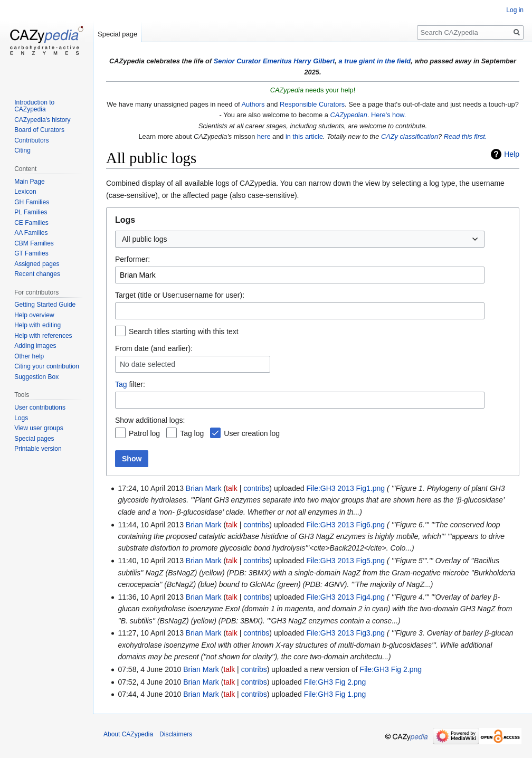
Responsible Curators (312, 104)
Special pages (34, 439)
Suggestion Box (36, 377)
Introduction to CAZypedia (34, 106)
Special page (117, 34)
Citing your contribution (47, 366)
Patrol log (144, 433)
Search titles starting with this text (184, 331)
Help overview (34, 315)
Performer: (132, 259)
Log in (515, 10)
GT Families (31, 253)
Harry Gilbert (314, 61)
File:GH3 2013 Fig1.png (345, 488)
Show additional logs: (150, 420)
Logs (21, 418)
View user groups (39, 428)
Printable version (38, 449)
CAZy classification (410, 136)
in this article (304, 136)
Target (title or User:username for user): (180, 295)
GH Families (32, 202)
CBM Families (34, 243)
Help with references (43, 336)
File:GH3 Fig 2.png (391, 669)
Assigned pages (37, 264)
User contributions (40, 408)
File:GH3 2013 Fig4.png (345, 597)
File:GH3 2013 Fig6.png (345, 525)
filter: (130, 384)
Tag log (192, 433)
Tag (121, 384)
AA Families (31, 233)
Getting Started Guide (45, 305)
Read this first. (465, 136)
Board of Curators (39, 130)
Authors (253, 104)
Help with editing (37, 325)
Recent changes (37, 274)
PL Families (31, 212)
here (264, 136)
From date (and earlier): (154, 348)
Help (512, 154)
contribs (256, 488)
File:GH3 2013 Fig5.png (345, 561)
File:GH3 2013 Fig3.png (345, 633)
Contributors (31, 140)
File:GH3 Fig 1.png (335, 694)
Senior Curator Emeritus (253, 61)
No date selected (148, 364)
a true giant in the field (375, 61)
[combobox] (300, 239)
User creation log (252, 433)
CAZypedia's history (42, 120)
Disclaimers (176, 734)
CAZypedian (348, 115)
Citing (22, 150)
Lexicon (25, 192)
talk (232, 488)
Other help (29, 356)
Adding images (35, 346)
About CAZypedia (128, 734)
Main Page (29, 182)
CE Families (31, 223)
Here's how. (388, 115)
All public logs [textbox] (145, 239)
